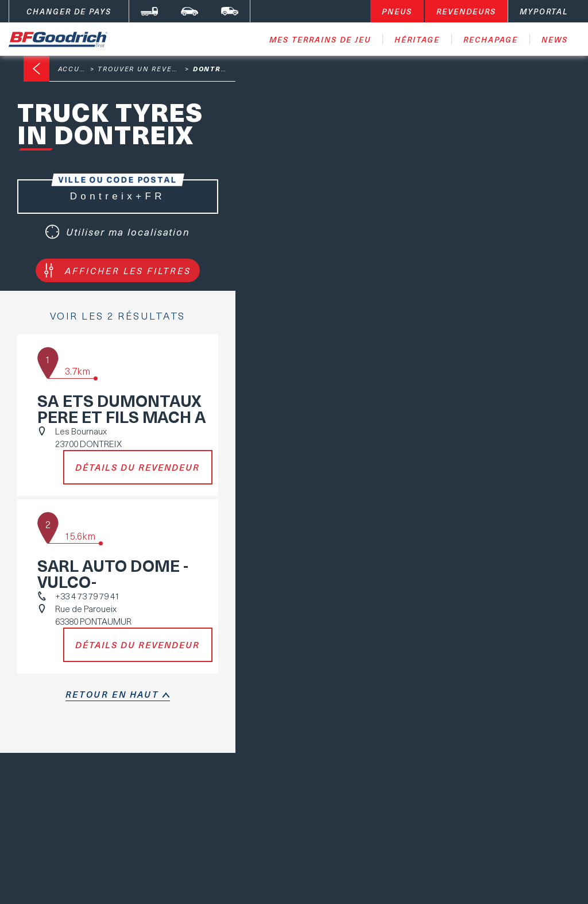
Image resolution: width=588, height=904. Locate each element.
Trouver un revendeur (148, 69)
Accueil (75, 69)
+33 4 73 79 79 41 (87, 596)
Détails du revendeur (138, 467)
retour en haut (112, 694)
